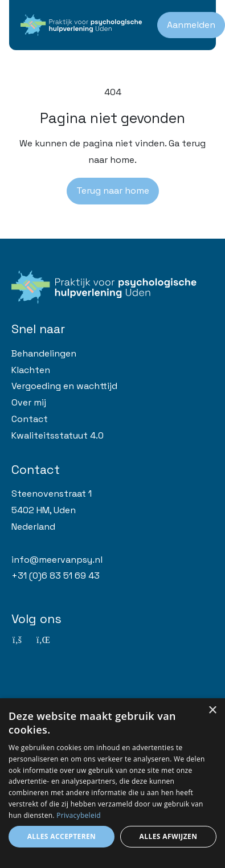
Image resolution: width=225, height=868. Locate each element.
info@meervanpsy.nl (57, 560)
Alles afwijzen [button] (169, 836)
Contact (30, 419)
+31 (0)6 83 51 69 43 (56, 576)
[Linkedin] (42, 640)
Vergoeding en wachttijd (64, 386)
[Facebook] (17, 640)
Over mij (29, 402)
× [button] (212, 711)
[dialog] (113, 783)
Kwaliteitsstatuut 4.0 (58, 435)
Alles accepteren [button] (62, 836)
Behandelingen (44, 353)
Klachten (31, 370)
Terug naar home (113, 191)
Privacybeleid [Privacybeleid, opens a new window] (79, 815)
